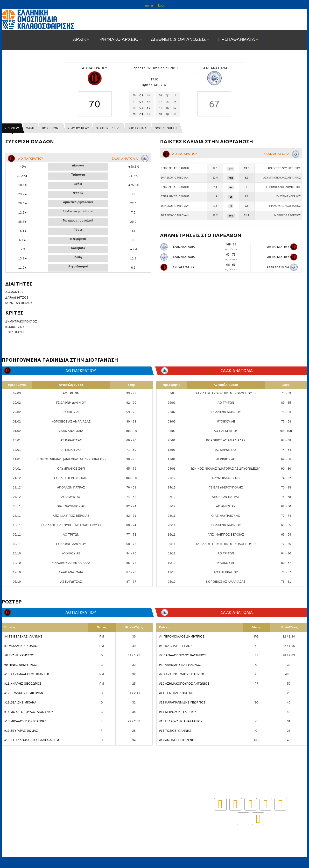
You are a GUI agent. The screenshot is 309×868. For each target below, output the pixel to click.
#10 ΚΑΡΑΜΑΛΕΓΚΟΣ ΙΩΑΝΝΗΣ (27, 674)
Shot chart (138, 128)
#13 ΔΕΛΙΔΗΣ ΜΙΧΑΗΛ (20, 703)
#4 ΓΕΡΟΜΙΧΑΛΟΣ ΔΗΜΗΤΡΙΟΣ (182, 637)
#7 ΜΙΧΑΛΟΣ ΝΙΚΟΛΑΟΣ (22, 646)
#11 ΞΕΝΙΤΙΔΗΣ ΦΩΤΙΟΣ (177, 693)
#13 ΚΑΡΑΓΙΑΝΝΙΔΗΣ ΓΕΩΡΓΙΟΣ (182, 703)
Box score (51, 128)
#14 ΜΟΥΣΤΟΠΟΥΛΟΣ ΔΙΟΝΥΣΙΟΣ (29, 712)
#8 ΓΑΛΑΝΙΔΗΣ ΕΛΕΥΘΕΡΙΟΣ (180, 665)
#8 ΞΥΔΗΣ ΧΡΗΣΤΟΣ (19, 655)
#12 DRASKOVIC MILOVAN (24, 693)
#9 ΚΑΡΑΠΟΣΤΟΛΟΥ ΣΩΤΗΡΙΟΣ (182, 674)
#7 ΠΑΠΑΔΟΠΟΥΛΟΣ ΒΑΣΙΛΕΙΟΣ (183, 655)
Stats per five (108, 128)
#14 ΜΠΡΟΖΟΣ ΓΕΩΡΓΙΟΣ (178, 712)
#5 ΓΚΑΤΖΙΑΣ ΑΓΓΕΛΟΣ (176, 646)
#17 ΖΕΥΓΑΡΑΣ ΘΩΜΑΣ (21, 731)
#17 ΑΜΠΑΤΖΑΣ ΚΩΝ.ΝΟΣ (178, 740)
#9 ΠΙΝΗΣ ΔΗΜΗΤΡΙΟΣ (21, 665)
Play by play (78, 128)
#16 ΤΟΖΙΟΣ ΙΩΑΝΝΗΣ (175, 731)
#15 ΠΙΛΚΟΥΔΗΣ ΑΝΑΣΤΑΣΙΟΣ (181, 721)
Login (162, 5)
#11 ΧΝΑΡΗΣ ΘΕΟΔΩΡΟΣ (23, 684)
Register (148, 6)
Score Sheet (166, 128)
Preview (12, 128)
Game (30, 128)
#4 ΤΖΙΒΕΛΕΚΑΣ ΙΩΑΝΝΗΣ (23, 637)
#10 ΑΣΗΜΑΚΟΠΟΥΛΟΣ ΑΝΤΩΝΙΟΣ (184, 684)
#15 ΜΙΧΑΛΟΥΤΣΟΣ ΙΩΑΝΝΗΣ (26, 721)
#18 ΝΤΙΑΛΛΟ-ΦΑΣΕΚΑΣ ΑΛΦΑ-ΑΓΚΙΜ (32, 740)
